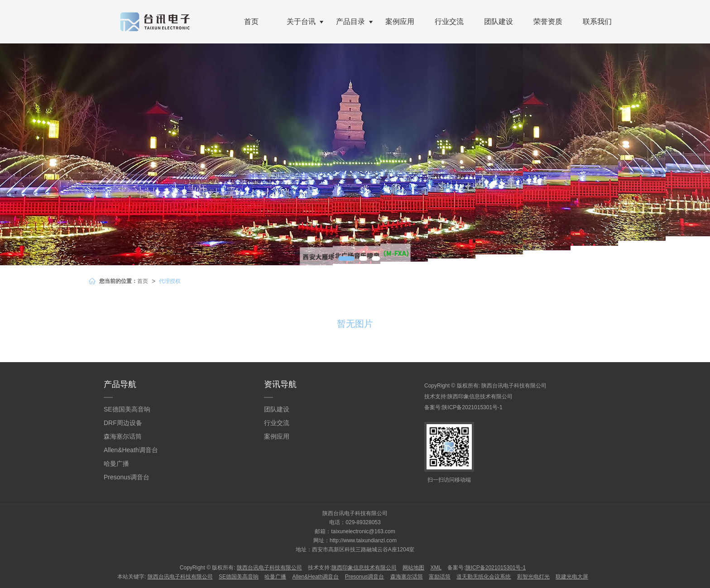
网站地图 (413, 568)
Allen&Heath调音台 (131, 450)
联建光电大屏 (572, 577)
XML (436, 568)
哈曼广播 (116, 464)
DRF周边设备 (123, 423)
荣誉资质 (548, 22)
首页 (251, 22)
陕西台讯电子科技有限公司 (514, 386)
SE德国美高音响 (127, 409)
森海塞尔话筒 (123, 436)
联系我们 (597, 22)
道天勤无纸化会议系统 (484, 577)
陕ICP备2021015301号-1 (472, 407)
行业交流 (449, 22)
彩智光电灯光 (533, 577)
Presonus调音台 (127, 477)
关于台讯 (301, 22)
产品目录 (350, 22)
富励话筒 (440, 577)
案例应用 (400, 22)
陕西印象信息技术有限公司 (480, 397)
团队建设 (499, 22)
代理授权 (170, 281)
